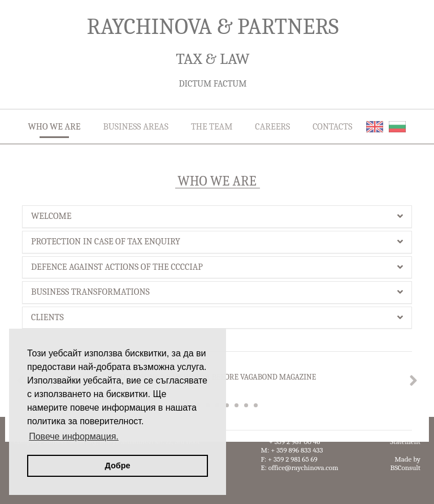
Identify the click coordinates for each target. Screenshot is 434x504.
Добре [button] (118, 466)
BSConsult (405, 468)
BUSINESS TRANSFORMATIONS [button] (217, 292)
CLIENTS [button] (217, 317)
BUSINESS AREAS (135, 127)
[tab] (217, 217)
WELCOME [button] (217, 216)
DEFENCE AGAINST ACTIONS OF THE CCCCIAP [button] (217, 267)
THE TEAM (212, 127)
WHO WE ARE (55, 127)
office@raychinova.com (303, 468)
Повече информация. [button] (74, 436)
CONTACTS (332, 127)
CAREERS (272, 127)
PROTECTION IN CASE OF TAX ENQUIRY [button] (217, 242)
